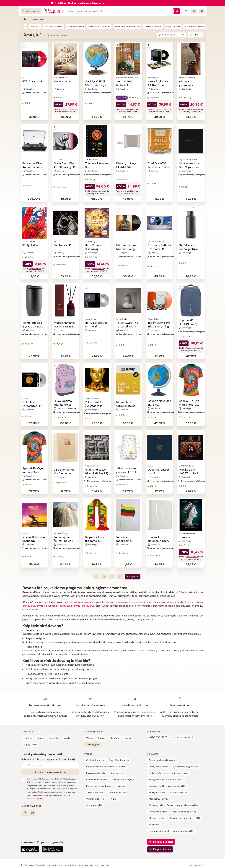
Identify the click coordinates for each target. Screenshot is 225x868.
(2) (94, 104)
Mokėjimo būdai (157, 792)
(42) (139, 98)
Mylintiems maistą (75, 26)
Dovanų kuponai (163, 842)
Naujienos (154, 825)
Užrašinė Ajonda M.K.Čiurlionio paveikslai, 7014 (64, 473)
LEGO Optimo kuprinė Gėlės (63, 403)
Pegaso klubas (162, 849)
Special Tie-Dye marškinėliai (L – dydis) (33, 472)
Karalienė (185, 537)
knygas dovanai (46, 606)
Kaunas (101, 738)
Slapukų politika (157, 818)
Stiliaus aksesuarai (153, 26)
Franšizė (28, 738)
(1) (186, 263)
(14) (32, 257)
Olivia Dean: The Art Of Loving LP (64, 165)
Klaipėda (114, 738)
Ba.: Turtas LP (62, 245)
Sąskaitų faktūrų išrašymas (163, 760)
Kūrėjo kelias (30, 245)
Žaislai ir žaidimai (95, 792)
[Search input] (120, 11)
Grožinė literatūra (95, 760)
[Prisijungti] (194, 11)
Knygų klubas (30, 744)
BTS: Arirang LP (32, 81)
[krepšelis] (202, 11)
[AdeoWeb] (197, 865)
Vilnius (89, 738)
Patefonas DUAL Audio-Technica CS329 (33, 167)
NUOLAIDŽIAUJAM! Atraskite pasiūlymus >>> (78, 3)
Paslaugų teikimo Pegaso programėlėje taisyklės (174, 805)
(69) (189, 98)
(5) (31, 344)
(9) (188, 545)
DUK (198, 818)
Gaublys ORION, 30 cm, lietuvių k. (96, 83)
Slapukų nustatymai (180, 818)
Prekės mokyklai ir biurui (99, 786)
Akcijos (114, 799)
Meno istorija (62, 81)
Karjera (40, 738)
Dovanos (120, 786)
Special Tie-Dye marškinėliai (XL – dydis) (190, 405)
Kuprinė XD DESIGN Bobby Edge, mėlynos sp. (191, 324)
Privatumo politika (158, 812)
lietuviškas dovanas (82, 602)
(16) (94, 180)
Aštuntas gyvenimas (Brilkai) (186, 85)
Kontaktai (54, 738)
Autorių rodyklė (94, 805)
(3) (30, 103)
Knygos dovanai (173, 26)
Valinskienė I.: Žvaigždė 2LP (93, 404)
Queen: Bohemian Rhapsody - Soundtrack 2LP (34, 541)
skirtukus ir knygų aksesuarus (77, 606)
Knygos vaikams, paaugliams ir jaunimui (106, 767)
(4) (155, 486)
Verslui (67, 738)
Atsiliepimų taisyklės (159, 799)
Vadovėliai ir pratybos (123, 780)
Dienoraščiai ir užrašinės (99, 26)
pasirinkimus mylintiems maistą (112, 602)
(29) (95, 257)
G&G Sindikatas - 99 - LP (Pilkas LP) (97, 472)
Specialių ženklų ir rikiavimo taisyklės (168, 786)
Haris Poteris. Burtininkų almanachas (93, 249)
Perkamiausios (169, 35)
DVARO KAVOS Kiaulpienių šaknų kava (159, 167)
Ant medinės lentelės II (125, 83)
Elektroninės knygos (97, 780)
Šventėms (35, 26)
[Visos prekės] (31, 11)
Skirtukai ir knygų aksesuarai (197, 26)
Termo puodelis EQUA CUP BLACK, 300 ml (34, 327)
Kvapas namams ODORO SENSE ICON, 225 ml (64, 327)
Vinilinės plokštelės (96, 799)
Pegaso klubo (67, 109)
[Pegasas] (26, 26)
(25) (63, 98)
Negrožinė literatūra (119, 760)
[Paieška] (176, 11)
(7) (62, 344)
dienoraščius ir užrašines (146, 602)
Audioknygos (118, 773)
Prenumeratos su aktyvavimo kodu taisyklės (172, 831)
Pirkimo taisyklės (179, 792)
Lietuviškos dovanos (53, 26)
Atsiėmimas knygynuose (186, 767)
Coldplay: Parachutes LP (32, 404)
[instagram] (32, 813)
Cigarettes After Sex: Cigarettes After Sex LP (190, 167)
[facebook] (25, 813)
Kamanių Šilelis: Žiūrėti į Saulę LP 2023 (64, 541)
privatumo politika (35, 799)
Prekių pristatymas (159, 767)
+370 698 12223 (158, 737)
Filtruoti (197, 35)
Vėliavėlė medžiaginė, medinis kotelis (126, 541)
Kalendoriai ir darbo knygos (127, 26)
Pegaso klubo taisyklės (184, 812)
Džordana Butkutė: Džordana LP (160, 247)
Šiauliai (127, 738)
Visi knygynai (93, 744)
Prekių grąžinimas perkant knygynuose (168, 773)
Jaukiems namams (118, 792)
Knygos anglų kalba (96, 773)
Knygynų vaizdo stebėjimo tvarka (166, 780)
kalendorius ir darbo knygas (177, 602)
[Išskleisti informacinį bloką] (186, 11)
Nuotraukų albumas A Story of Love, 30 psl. (159, 541)
